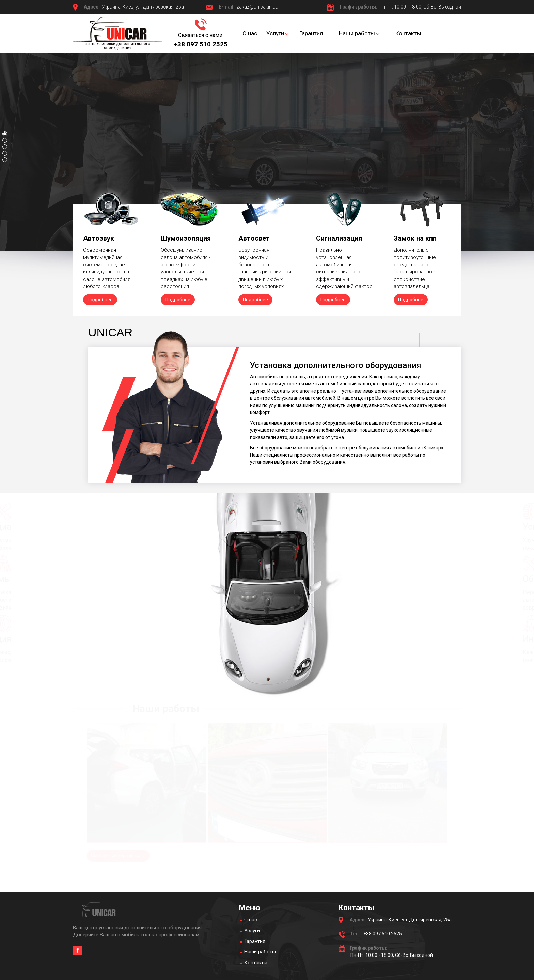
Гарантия (255, 941)
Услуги (252, 931)
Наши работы (260, 952)
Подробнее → (93, 153)
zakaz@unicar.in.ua (257, 7)
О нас (251, 920)
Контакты (256, 963)
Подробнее (100, 300)
